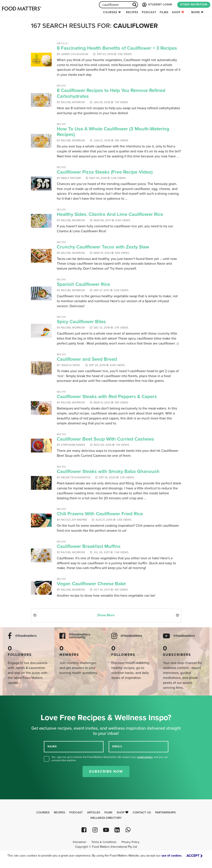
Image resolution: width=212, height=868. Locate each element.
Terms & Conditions (104, 842)
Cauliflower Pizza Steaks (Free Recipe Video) (105, 172)
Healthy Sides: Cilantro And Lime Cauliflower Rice (110, 214)
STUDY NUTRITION (194, 5)
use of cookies (171, 856)
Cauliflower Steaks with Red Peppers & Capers (107, 396)
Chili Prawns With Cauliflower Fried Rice (100, 514)
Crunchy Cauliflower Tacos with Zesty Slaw (103, 247)
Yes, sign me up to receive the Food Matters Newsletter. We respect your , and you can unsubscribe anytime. (110, 759)
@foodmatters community (80, 636)
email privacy (145, 757)
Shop (178, 12)
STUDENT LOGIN (157, 5)
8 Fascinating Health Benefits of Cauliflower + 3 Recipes (117, 48)
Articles (94, 813)
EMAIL (118, 746)
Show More (106, 615)
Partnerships (165, 813)
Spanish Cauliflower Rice (83, 284)
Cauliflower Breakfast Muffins (89, 546)
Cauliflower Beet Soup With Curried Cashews (105, 439)
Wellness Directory (106, 818)
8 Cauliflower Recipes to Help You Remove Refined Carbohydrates (111, 93)
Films (164, 12)
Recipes (132, 12)
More (196, 12)
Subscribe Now (106, 772)
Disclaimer (80, 842)
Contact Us (142, 813)
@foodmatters (26, 636)
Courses (110, 12)
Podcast (149, 12)
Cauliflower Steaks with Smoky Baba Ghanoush (108, 471)
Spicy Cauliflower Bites (81, 322)
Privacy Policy (130, 842)
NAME (52, 746)
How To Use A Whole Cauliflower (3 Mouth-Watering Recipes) (113, 132)
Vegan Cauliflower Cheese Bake (91, 584)
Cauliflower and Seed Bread (87, 359)
